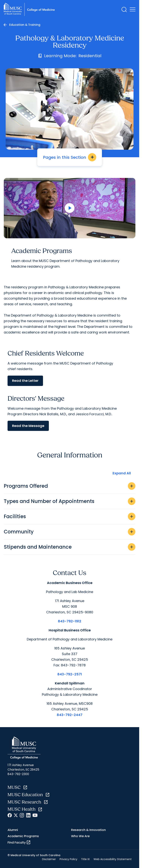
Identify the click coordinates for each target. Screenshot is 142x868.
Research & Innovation (88, 830)
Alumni (13, 830)
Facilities (70, 516)
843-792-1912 (70, 621)
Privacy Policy (68, 859)
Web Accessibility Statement (113, 859)
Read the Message (28, 426)
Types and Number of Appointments (70, 501)
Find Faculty (19, 842)
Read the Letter (25, 381)
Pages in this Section (70, 157)
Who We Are (80, 836)
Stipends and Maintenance (70, 547)
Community (70, 532)
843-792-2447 (70, 715)
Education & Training (25, 25)
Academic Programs (23, 836)
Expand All (122, 473)
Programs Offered (70, 486)
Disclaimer (49, 859)
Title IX (85, 859)
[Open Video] (70, 208)
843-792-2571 (70, 674)
